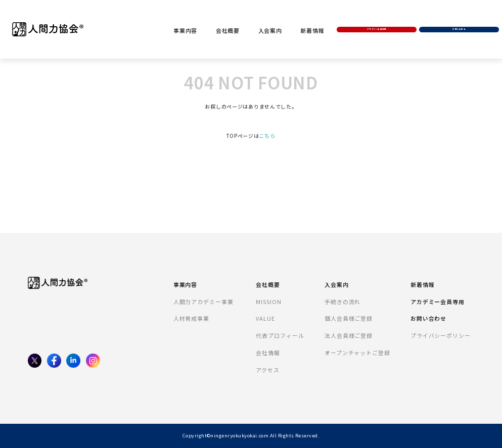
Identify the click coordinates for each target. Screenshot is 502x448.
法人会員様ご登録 (349, 335)
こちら (267, 136)
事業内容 (192, 17)
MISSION (268, 302)
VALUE (265, 318)
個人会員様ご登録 (349, 318)
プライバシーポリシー (441, 335)
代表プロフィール (280, 335)
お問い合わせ (458, 16)
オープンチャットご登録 (357, 353)
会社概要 (235, 17)
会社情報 (268, 353)
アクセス (268, 370)
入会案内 (277, 17)
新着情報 (320, 17)
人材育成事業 (191, 318)
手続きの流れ (343, 302)
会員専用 (380, 16)
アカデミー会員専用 (438, 302)
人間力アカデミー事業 (203, 302)
